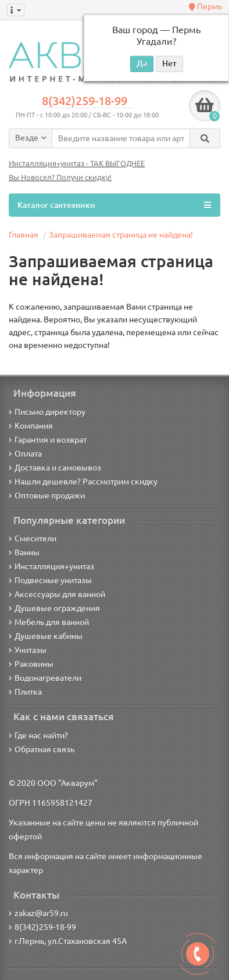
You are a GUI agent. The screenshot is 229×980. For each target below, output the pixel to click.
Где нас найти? (38, 735)
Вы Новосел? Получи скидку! (60, 177)
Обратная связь (42, 749)
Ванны (24, 552)
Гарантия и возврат (48, 440)
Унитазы (28, 650)
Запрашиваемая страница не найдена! (121, 235)
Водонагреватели (45, 678)
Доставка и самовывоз (55, 468)
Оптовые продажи (47, 496)
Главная (24, 235)
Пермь (205, 6)
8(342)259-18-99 (85, 101)
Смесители (33, 539)
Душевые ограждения (54, 608)
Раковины (31, 664)
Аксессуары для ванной (57, 594)
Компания (31, 426)
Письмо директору (47, 412)
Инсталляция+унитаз (51, 566)
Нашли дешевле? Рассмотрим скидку (83, 482)
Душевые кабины (46, 636)
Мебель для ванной (49, 622)
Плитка (25, 692)
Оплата (25, 454)
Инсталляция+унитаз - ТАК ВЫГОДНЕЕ (77, 164)
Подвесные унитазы (50, 580)
